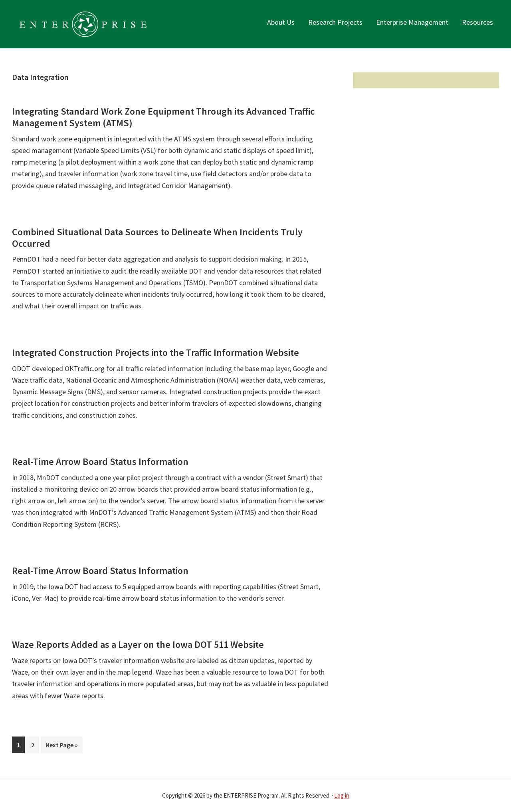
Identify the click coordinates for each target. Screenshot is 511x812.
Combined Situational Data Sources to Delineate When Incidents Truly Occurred (157, 238)
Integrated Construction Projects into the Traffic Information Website (155, 352)
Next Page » (61, 746)
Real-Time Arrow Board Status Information (100, 462)
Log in (342, 795)
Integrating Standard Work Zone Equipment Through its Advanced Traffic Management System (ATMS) (163, 117)
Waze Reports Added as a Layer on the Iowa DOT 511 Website (138, 644)
